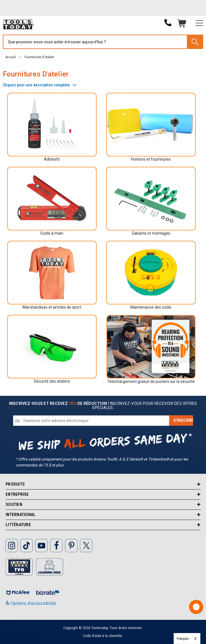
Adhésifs (52, 159)
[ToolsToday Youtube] (41, 545)
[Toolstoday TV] (20, 566)
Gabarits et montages (151, 233)
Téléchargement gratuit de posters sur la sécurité (151, 382)
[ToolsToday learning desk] (50, 566)
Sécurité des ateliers (52, 381)
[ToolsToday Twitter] (86, 545)
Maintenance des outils (151, 307)
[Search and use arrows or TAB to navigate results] (103, 42)
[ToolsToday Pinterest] (71, 545)
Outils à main (52, 233)
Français (183, 639)
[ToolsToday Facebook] (56, 545)
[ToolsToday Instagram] (12, 545)
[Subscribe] (184, 421)
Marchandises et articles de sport (52, 307)
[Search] (195, 42)
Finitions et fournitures (151, 159)
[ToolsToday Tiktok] (26, 545)
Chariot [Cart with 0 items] (182, 25)
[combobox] (187, 639)
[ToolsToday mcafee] (19, 591)
